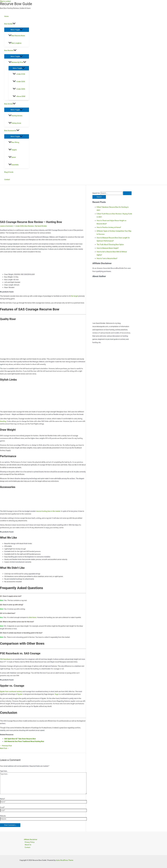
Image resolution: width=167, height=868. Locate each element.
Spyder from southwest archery (11, 692)
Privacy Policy (30, 842)
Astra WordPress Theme (65, 860)
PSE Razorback (5, 659)
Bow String (14, 142)
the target (75, 296)
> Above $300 (19, 96)
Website (3, 816)
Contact (7, 180)
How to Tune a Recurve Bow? (107, 258)
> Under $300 (19, 89)
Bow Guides (10, 24)
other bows (32, 617)
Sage (57, 694)
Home (6, 16)
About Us (28, 845)
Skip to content (5, 1)
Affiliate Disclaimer (31, 840)
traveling (3, 421)
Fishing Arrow (15, 123)
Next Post (4, 748)
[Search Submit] (127, 193)
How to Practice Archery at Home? (109, 227)
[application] (14, 24)
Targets (13, 150)
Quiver (12, 157)
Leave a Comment (6, 226)
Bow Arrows (10, 104)
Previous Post (6, 746)
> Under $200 (19, 82)
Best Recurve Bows (17, 36)
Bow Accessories (12, 131)
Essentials (14, 165)
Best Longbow (15, 43)
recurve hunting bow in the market (48, 511)
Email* (2, 807)
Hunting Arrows (15, 116)
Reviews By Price (17, 62)
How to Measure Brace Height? (108, 248)
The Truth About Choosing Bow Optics (110, 245)
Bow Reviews (10, 50)
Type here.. (4, 771)
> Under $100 (19, 74)
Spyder (20, 694)
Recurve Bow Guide (16, 4)
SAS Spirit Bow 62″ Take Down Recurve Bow (20, 739)
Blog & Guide (9, 172)
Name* (2, 799)
